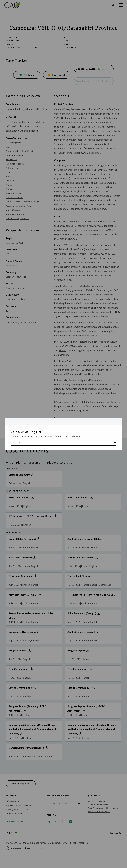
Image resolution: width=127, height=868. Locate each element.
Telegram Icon (115, 443)
